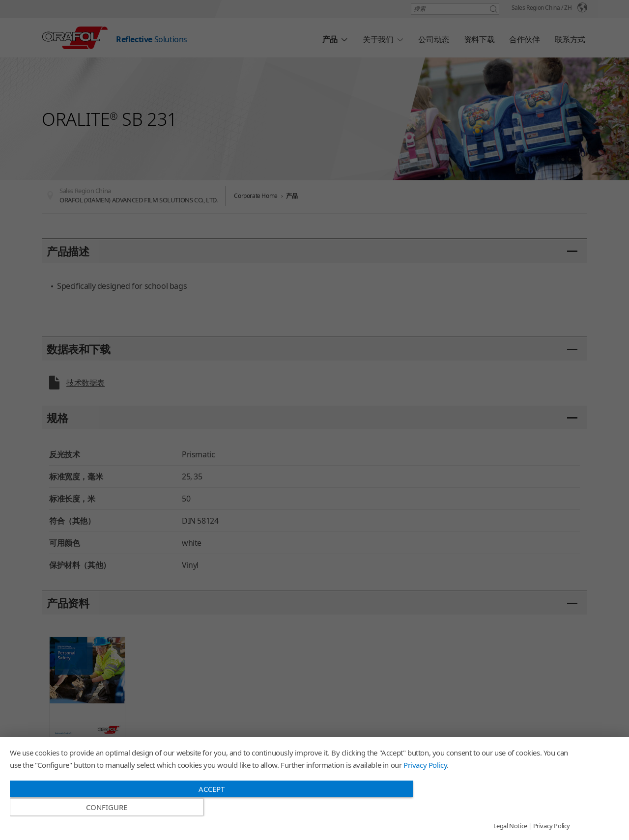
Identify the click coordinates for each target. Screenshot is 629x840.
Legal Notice (510, 826)
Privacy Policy (425, 783)
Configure (486, 808)
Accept (206, 807)
